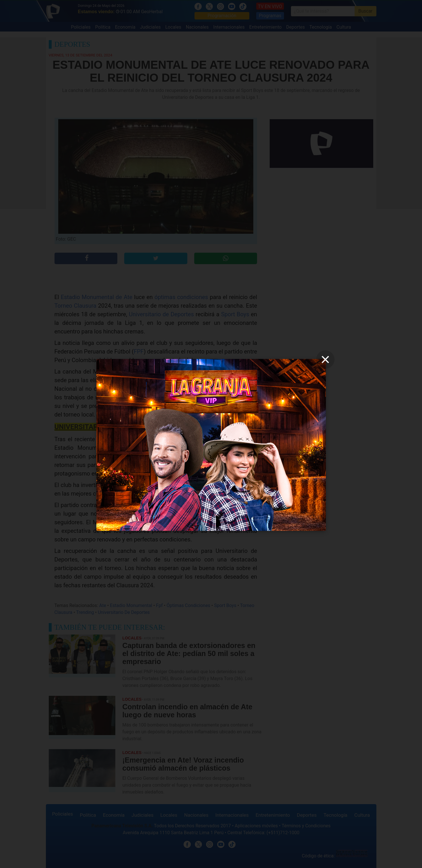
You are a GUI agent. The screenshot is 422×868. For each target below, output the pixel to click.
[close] (325, 360)
